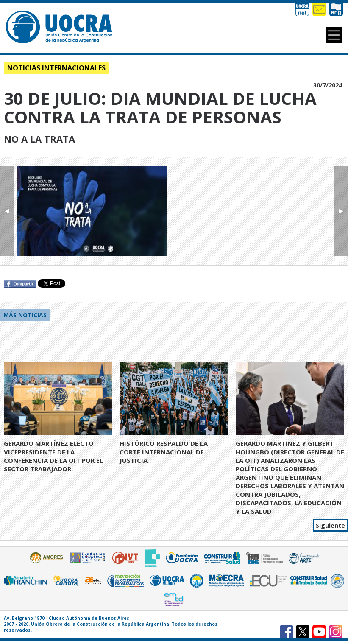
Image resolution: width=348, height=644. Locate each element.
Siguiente (330, 525)
